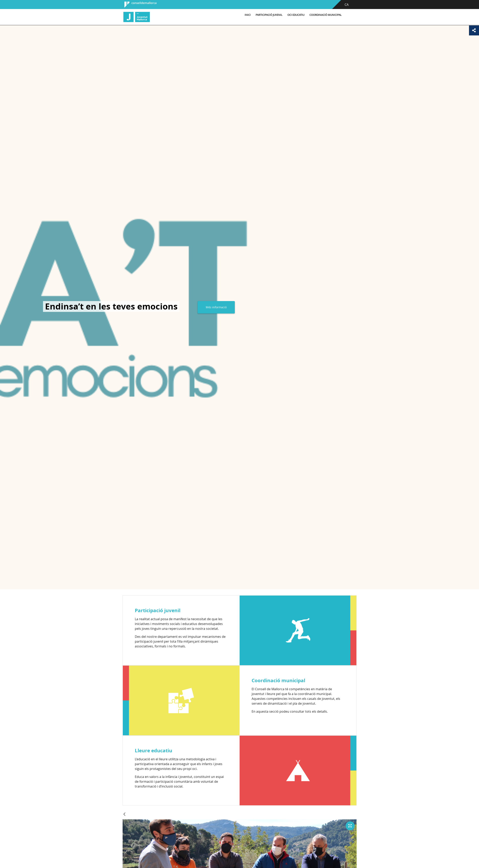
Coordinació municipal (325, 15)
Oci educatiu (296, 15)
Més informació (216, 307)
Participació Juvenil (269, 15)
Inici (248, 15)
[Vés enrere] (124, 814)
